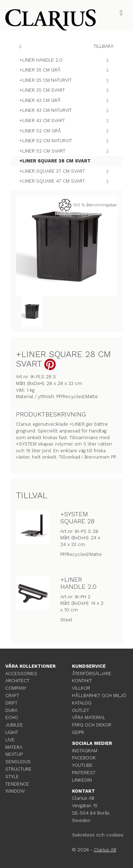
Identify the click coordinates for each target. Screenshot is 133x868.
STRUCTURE (18, 769)
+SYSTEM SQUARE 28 (77, 518)
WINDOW (15, 791)
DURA (11, 710)
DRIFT (11, 703)
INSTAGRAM (85, 751)
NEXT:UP (14, 754)
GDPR (78, 732)
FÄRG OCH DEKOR (92, 725)
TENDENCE (17, 784)
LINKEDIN (82, 780)
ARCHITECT (17, 681)
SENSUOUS (18, 762)
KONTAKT (82, 681)
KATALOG (82, 703)
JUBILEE (14, 725)
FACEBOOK (84, 758)
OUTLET (81, 710)
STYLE (12, 777)
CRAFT (12, 695)
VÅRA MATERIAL (89, 717)
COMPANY (16, 688)
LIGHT (12, 732)
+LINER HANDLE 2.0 (78, 583)
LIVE (10, 740)
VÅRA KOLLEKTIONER (31, 666)
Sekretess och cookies (98, 835)
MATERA (14, 747)
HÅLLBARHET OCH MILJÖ (99, 695)
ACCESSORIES (21, 674)
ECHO (12, 717)
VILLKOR (81, 688)
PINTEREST (84, 773)
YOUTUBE (82, 765)
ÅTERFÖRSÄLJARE (92, 674)
